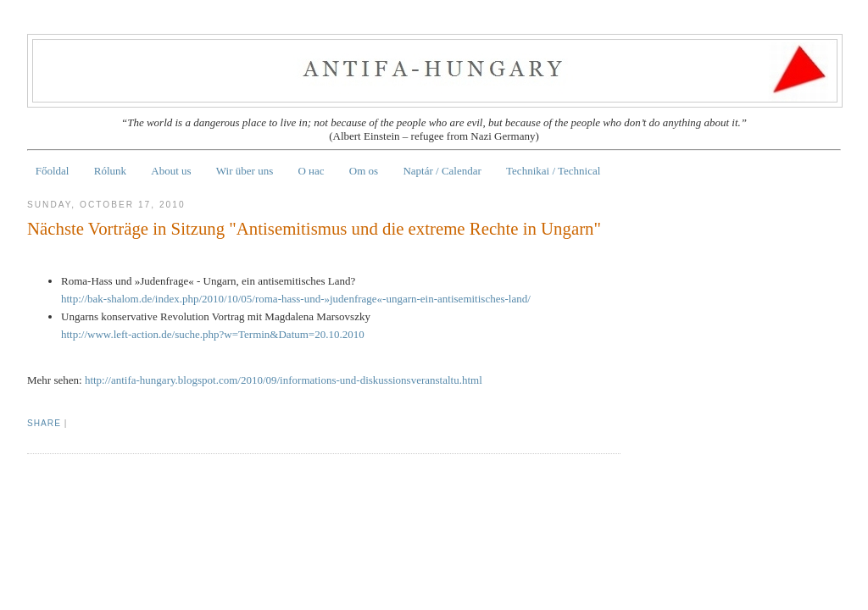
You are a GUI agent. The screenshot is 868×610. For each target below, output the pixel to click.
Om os (364, 171)
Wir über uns (245, 171)
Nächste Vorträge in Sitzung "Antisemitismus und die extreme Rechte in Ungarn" (314, 228)
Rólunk (110, 171)
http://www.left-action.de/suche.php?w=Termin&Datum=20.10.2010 (213, 334)
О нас (311, 171)
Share (44, 423)
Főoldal (53, 171)
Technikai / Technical (553, 171)
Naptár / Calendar (442, 171)
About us (171, 171)
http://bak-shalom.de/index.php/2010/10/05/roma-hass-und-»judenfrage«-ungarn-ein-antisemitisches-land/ (296, 299)
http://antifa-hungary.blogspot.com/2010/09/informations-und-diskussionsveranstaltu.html (284, 380)
